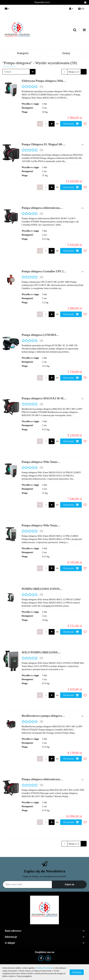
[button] (81, 9)
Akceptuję (77, 972)
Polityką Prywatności (44, 968)
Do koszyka (71, 124)
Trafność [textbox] (8, 72)
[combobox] (19, 72)
